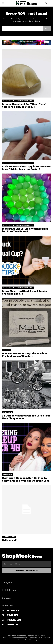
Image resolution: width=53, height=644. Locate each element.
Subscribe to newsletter (27, 571)
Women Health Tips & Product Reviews (18, 101)
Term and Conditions (26, 640)
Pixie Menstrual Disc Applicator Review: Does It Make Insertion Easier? (26, 168)
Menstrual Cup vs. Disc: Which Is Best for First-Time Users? (25, 230)
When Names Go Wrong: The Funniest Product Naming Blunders (25, 355)
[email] (26, 564)
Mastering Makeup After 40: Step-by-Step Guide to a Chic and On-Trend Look (26, 479)
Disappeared (8, 412)
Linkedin (12, 624)
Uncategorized (9, 537)
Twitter (13, 615)
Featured (7, 350)
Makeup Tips (8, 475)
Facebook (13, 611)
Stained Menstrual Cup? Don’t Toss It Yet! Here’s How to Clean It (25, 105)
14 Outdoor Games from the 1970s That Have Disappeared (26, 417)
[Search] (47, 28)
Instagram (14, 620)
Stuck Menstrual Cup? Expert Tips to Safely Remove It (24, 292)
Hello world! (9, 540)
